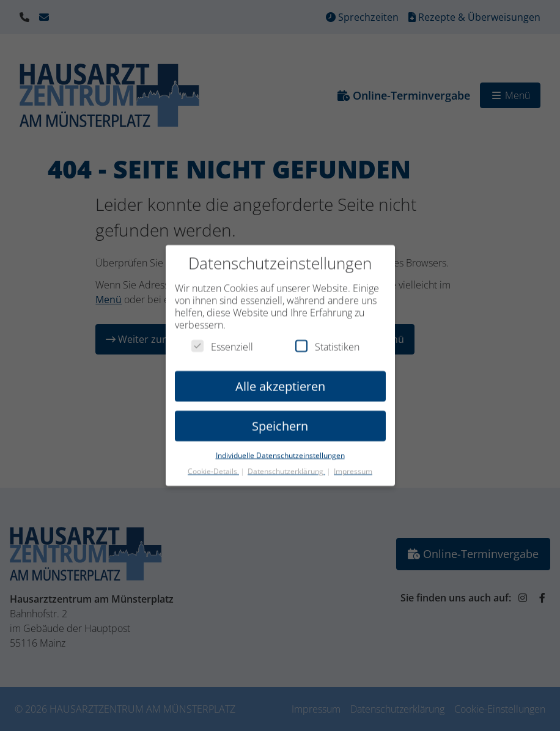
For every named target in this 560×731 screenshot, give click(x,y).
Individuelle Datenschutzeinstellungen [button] (280, 450)
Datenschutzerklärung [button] (286, 466)
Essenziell (222, 342)
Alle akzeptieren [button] (280, 381)
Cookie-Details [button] (213, 466)
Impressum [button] (353, 466)
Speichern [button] (280, 421)
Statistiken (327, 342)
